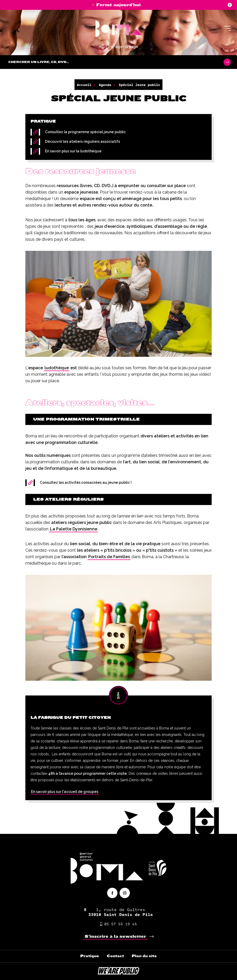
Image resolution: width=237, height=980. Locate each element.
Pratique (90, 956)
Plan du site (144, 956)
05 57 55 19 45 (119, 924)
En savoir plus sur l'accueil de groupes (65, 792)
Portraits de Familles (109, 557)
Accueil (84, 85)
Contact (115, 956)
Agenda (105, 85)
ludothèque (57, 368)
